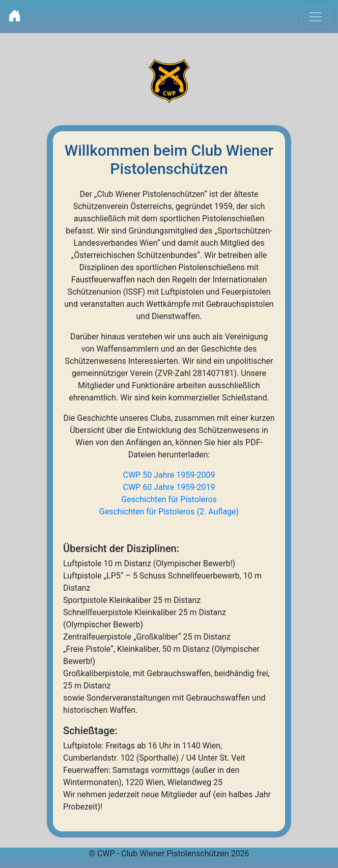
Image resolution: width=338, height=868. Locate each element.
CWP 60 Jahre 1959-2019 (169, 487)
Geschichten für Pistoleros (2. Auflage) (169, 512)
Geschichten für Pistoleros (169, 499)
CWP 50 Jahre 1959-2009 (169, 475)
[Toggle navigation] (316, 17)
